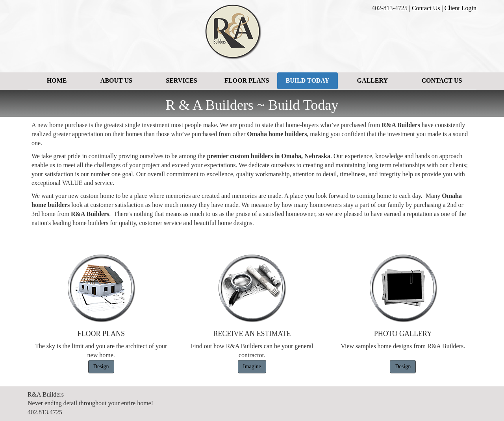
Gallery (372, 80)
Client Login (460, 8)
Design (101, 367)
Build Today (308, 80)
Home (57, 80)
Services (181, 80)
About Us (116, 80)
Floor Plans (247, 80)
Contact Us (426, 8)
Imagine (252, 367)
